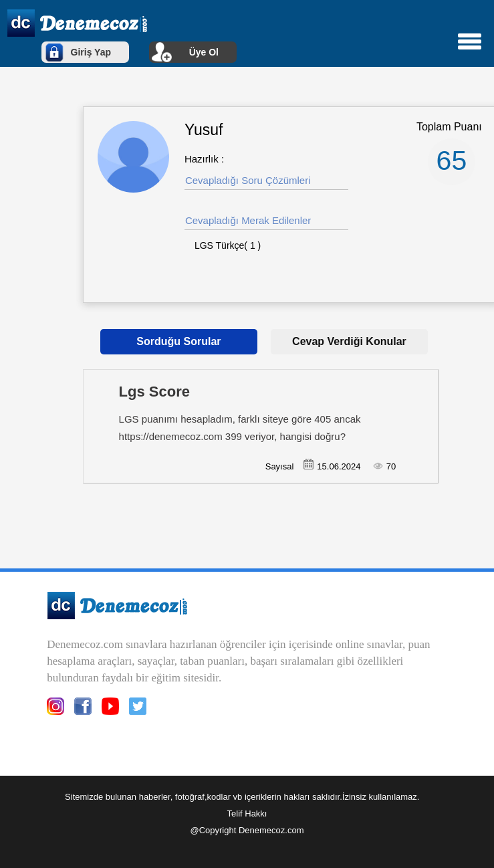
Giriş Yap (91, 52)
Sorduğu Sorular (178, 341)
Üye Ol (204, 52)
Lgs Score (154, 392)
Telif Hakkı (247, 813)
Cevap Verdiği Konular (349, 341)
